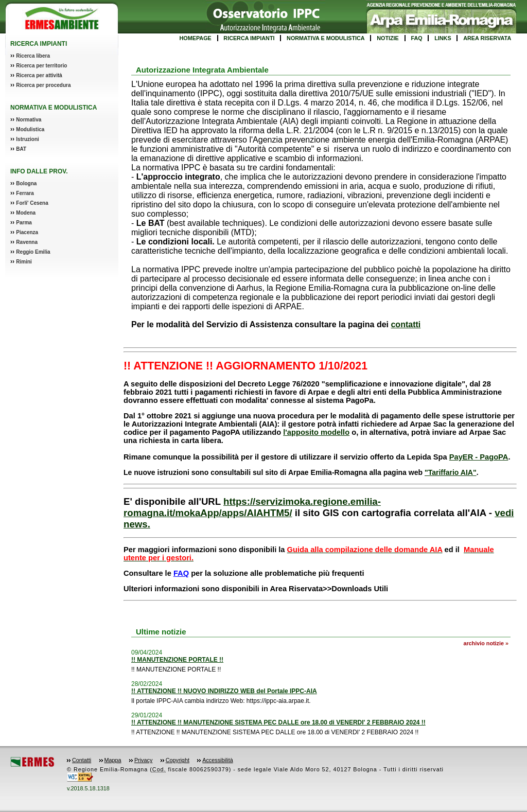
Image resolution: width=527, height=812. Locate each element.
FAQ (416, 38)
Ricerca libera (33, 56)
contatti (406, 324)
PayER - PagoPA (479, 457)
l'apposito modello (316, 432)
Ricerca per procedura (43, 85)
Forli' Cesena (32, 203)
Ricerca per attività (39, 75)
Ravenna (27, 242)
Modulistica (30, 129)
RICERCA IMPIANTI (249, 38)
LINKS (443, 38)
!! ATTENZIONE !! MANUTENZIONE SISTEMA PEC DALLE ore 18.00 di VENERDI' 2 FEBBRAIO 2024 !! (278, 722)
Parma (24, 223)
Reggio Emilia (33, 252)
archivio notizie (484, 643)
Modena (26, 213)
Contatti (82, 760)
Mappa (113, 760)
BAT (21, 149)
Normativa (29, 120)
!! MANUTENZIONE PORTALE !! (177, 660)
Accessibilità (217, 760)
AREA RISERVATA (487, 38)
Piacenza (27, 232)
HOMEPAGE (196, 38)
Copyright (178, 760)
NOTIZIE (388, 38)
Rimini (24, 262)
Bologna (26, 183)
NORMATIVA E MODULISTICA (326, 38)
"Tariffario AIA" (451, 472)
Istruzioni (27, 139)
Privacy (143, 760)
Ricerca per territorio (41, 66)
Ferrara (25, 193)
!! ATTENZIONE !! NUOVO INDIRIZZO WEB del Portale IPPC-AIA (224, 691)
